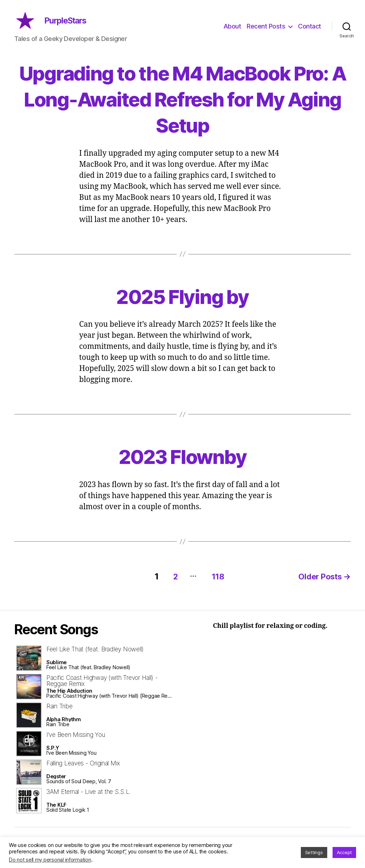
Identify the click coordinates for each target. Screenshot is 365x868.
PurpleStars (78, 26)
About (232, 32)
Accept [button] (344, 852)
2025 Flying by (183, 306)
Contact (310, 32)
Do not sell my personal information (50, 860)
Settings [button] (314, 852)
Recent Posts (266, 32)
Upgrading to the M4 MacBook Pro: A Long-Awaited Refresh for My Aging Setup (182, 109)
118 (214, 586)
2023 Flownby (182, 466)
